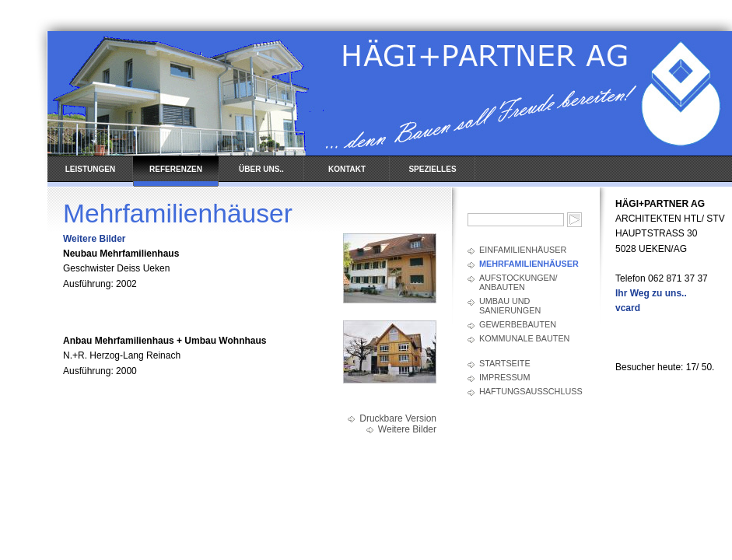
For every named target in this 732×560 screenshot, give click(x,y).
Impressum (504, 377)
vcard (628, 308)
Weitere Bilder (94, 239)
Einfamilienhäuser (523, 250)
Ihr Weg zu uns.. (651, 293)
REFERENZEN (176, 169)
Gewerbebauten (518, 324)
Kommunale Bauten (524, 338)
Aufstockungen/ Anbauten (518, 282)
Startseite (505, 363)
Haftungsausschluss (531, 391)
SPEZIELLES (432, 169)
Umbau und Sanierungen (510, 306)
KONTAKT (347, 169)
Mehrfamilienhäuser (529, 264)
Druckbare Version (398, 418)
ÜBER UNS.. (261, 169)
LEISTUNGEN (90, 169)
